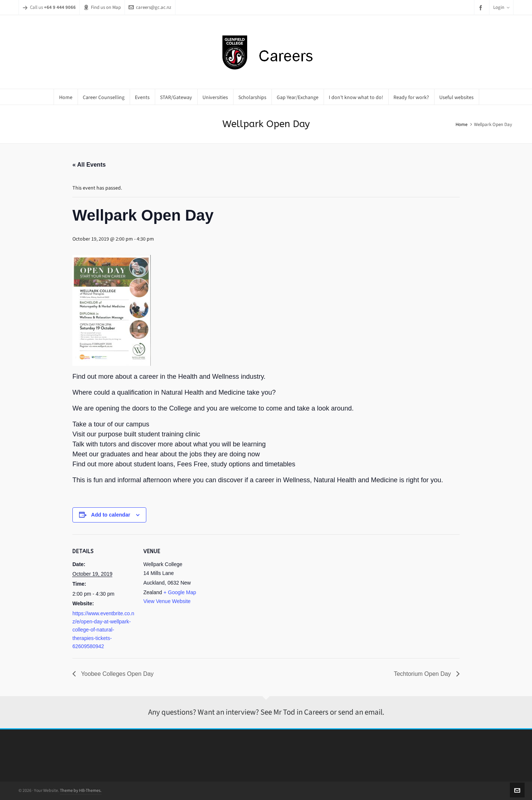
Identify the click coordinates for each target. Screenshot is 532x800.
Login (501, 7)
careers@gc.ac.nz (150, 7)
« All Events (89, 165)
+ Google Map (180, 592)
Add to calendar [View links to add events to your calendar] (111, 515)
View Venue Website (167, 601)
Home (461, 124)
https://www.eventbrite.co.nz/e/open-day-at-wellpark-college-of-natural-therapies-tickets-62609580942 (103, 630)
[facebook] (482, 8)
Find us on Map (102, 7)
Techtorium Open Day (423, 674)
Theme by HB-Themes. (81, 790)
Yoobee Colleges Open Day (117, 674)
